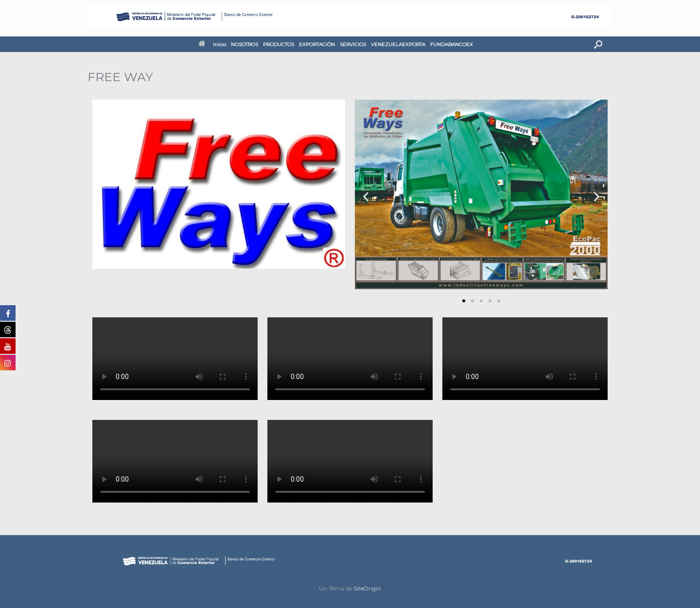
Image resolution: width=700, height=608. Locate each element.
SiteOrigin (367, 589)
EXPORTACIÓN (317, 44)
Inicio (212, 44)
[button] (598, 44)
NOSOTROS (245, 44)
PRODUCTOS (279, 44)
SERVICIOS (353, 44)
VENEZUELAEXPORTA (398, 44)
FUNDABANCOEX (452, 44)
